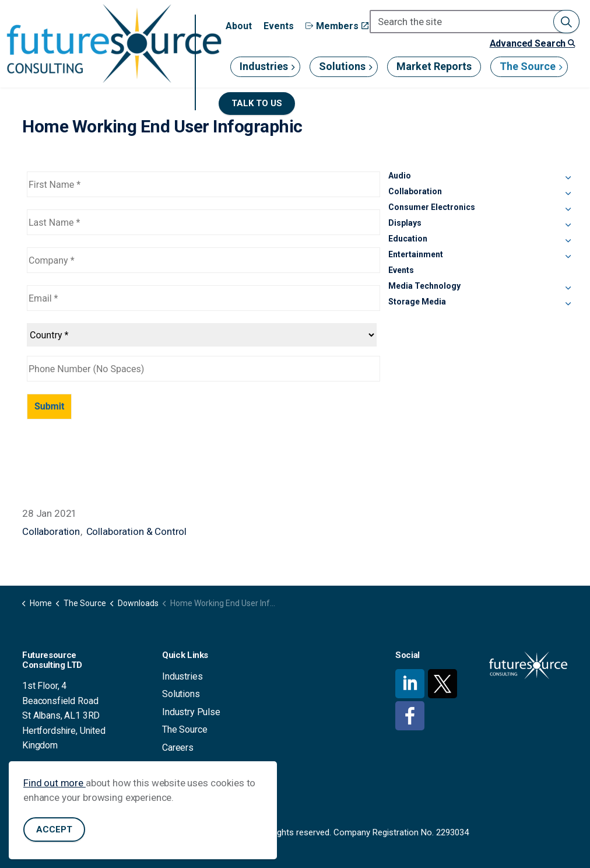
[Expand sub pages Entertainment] (568, 257)
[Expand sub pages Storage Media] (568, 304)
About (239, 26)
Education (408, 239)
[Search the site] (475, 22)
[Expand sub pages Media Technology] (568, 288)
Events (279, 26)
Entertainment (416, 254)
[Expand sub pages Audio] (568, 178)
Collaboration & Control (137, 531)
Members (337, 26)
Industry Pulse (191, 712)
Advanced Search (532, 43)
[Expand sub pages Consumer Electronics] (568, 209)
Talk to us (257, 104)
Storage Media (417, 302)
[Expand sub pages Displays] (568, 225)
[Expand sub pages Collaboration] (568, 194)
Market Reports (434, 66)
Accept (54, 830)
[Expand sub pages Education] (568, 241)
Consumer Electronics (432, 207)
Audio (400, 176)
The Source (528, 66)
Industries (264, 66)
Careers (178, 748)
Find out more (55, 783)
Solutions (342, 66)
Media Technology (424, 286)
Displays (405, 223)
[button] (566, 22)
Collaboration (51, 531)
